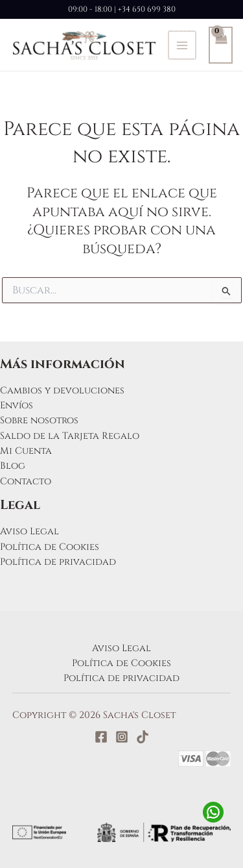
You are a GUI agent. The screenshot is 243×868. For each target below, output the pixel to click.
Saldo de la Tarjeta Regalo (70, 436)
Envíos (17, 405)
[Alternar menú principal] (181, 45)
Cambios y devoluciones (62, 391)
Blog (13, 466)
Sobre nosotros (39, 420)
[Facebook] (101, 737)
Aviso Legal (29, 531)
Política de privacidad (58, 562)
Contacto (26, 481)
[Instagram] (122, 737)
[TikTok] (143, 737)
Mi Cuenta (26, 451)
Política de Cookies (50, 547)
